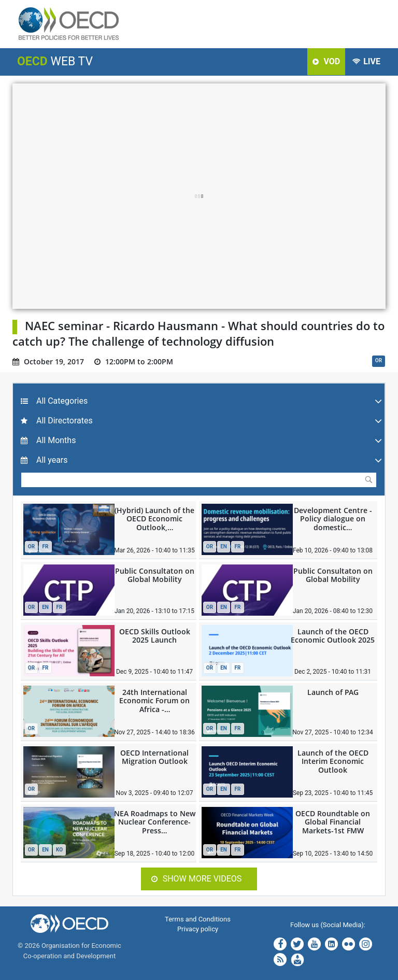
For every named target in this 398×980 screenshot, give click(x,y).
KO (59, 850)
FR (46, 546)
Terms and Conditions (198, 919)
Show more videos (197, 879)
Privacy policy (198, 929)
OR (379, 360)
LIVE (366, 61)
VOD (326, 61)
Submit (368, 479)
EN (224, 546)
